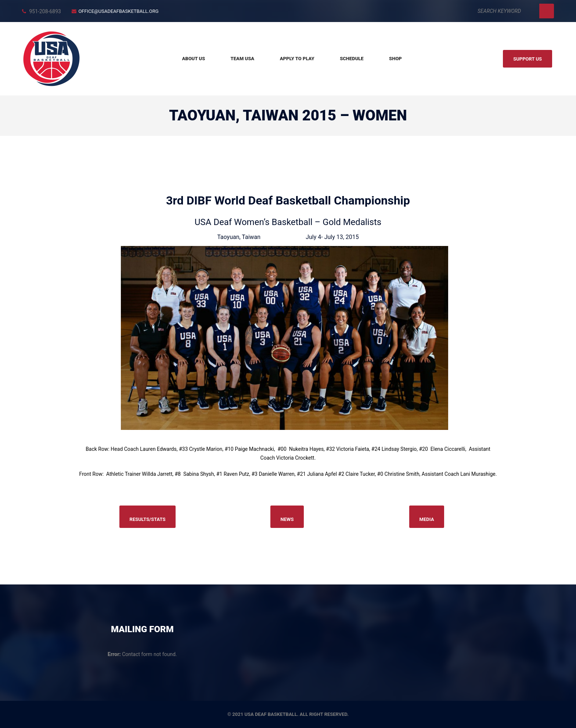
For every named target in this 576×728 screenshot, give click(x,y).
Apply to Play (297, 59)
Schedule (352, 59)
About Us (193, 59)
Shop (395, 59)
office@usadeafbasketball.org (118, 11)
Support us (528, 59)
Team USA (243, 59)
